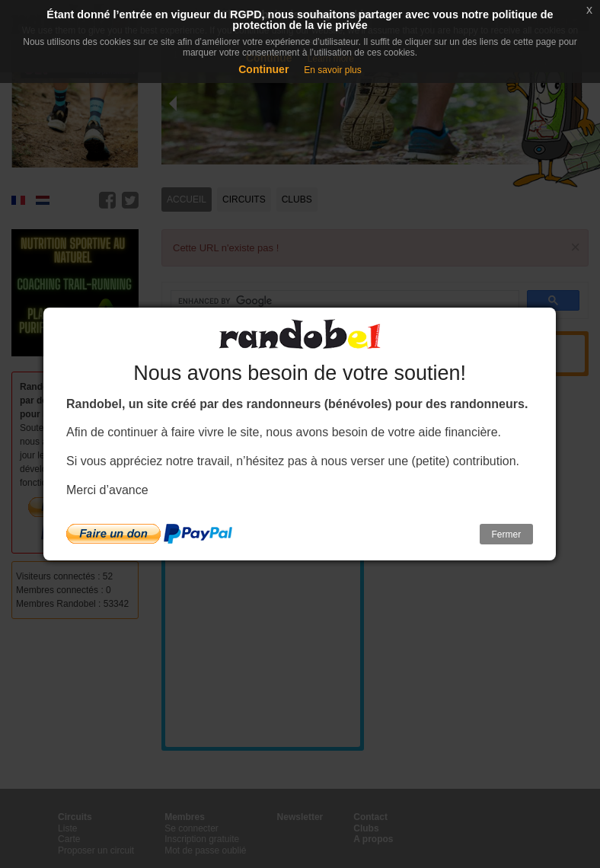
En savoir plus (332, 70)
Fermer (507, 535)
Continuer (263, 69)
